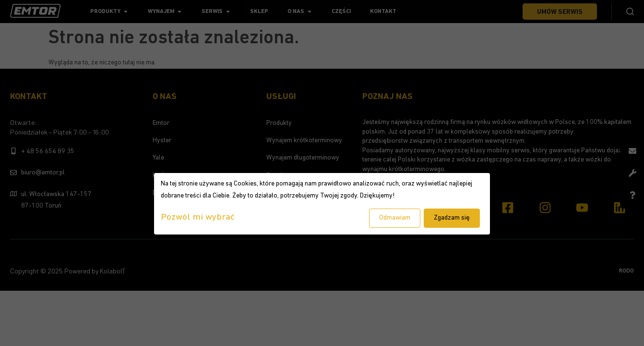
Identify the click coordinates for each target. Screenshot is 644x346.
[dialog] (322, 204)
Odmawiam (395, 218)
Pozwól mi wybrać (198, 217)
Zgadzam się (452, 218)
